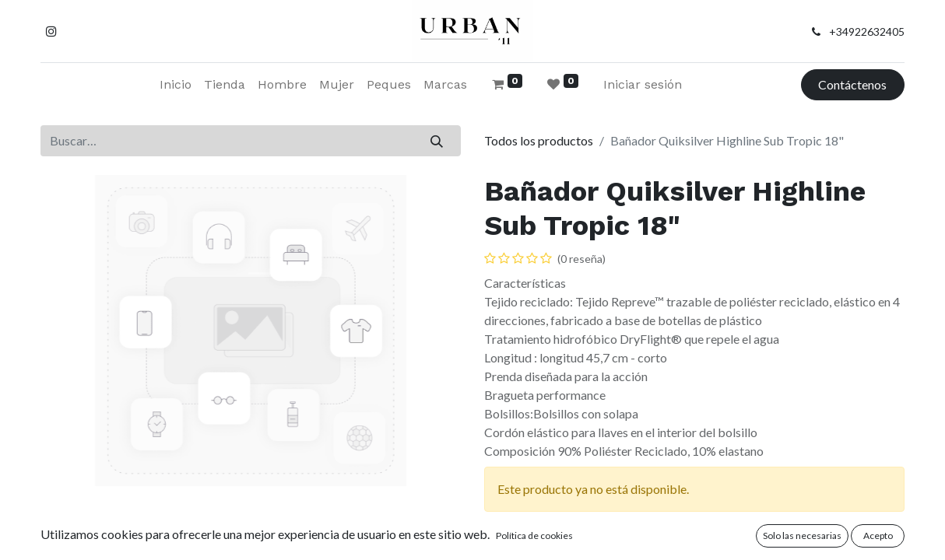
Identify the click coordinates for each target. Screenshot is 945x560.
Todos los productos (539, 140)
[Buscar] (437, 141)
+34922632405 (867, 31)
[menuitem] (176, 85)
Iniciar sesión (643, 84)
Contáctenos (852, 84)
